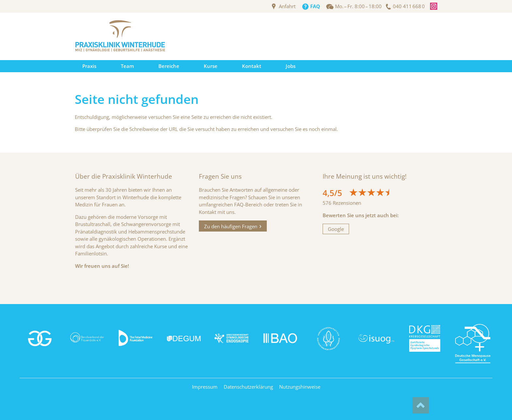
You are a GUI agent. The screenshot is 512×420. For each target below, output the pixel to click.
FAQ (315, 6)
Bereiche (169, 66)
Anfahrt (287, 6)
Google (336, 229)
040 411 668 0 (409, 6)
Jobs (291, 66)
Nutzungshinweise (300, 387)
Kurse (211, 66)
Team (127, 66)
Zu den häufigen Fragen (231, 226)
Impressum (205, 387)
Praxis (89, 66)
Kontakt (252, 66)
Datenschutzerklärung (248, 387)
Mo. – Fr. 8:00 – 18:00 (358, 6)
